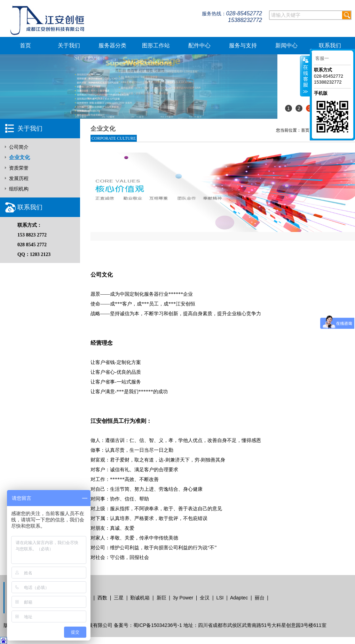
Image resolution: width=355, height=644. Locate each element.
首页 (25, 45)
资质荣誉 (19, 168)
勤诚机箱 (140, 598)
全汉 (205, 598)
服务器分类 (112, 45)
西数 (102, 598)
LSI (220, 598)
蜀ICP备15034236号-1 (158, 625)
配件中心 (199, 45)
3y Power (183, 598)
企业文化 (19, 157)
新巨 (161, 598)
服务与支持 (243, 45)
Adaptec (239, 598)
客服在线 (305, 76)
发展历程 (19, 178)
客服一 (322, 58)
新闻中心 (286, 45)
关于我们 (69, 45)
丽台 (260, 598)
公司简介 (19, 147)
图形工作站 (156, 45)
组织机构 (19, 189)
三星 (119, 598)
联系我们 (330, 45)
